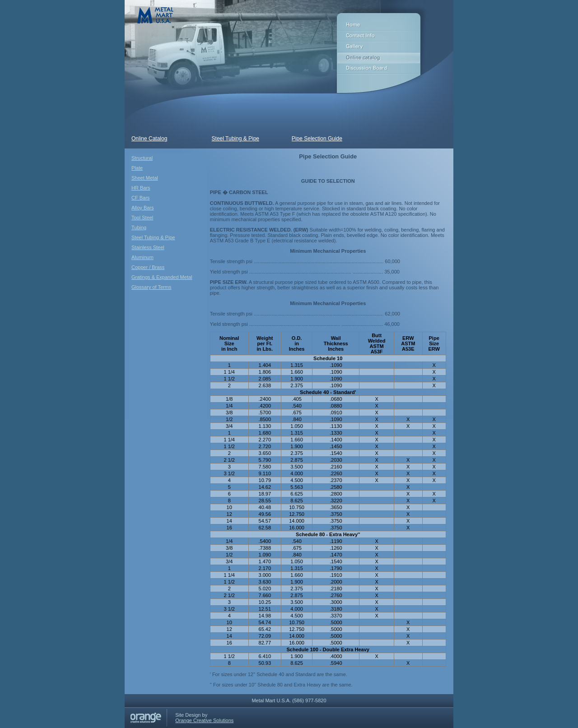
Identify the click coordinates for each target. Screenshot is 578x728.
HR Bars (141, 188)
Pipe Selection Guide (317, 139)
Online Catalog (149, 139)
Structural (142, 158)
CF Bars (140, 198)
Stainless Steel (148, 247)
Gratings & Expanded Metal (162, 277)
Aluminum (142, 257)
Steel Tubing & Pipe (235, 139)
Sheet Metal (145, 178)
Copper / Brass (148, 267)
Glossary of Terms (151, 287)
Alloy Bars (143, 208)
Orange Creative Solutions (204, 720)
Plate (137, 168)
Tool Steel (142, 218)
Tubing (139, 227)
